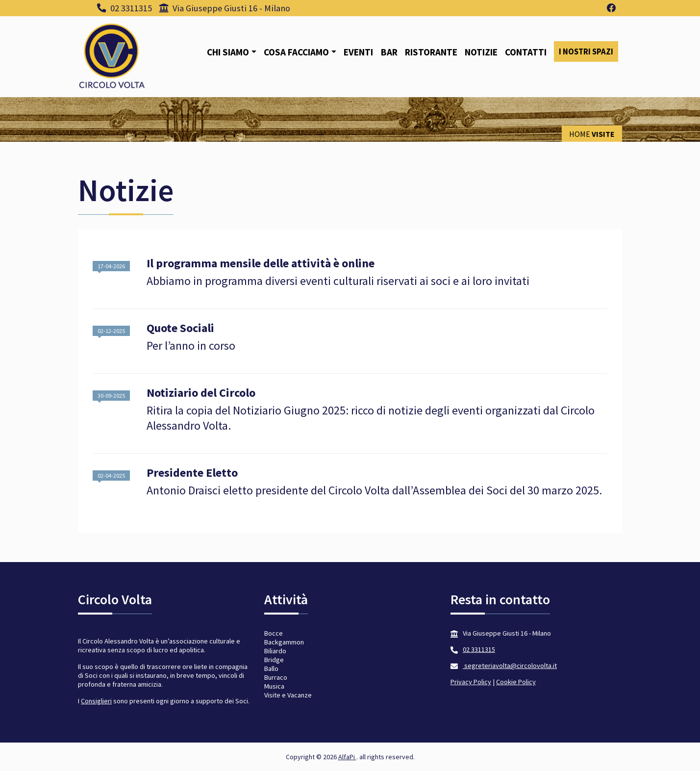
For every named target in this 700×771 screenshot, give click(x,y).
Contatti (526, 52)
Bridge (274, 660)
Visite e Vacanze (288, 695)
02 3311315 (125, 8)
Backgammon (284, 642)
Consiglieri (96, 701)
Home (580, 134)
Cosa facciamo (296, 52)
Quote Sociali (180, 328)
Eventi (358, 52)
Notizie (481, 52)
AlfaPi (347, 757)
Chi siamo (228, 52)
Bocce (274, 633)
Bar (389, 52)
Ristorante (431, 52)
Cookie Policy (516, 682)
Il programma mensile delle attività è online (261, 264)
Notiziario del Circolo (201, 393)
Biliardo (275, 651)
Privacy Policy (471, 682)
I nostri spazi (586, 51)
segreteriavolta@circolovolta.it (510, 666)
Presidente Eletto (192, 473)
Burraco (276, 677)
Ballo (271, 668)
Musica (274, 686)
